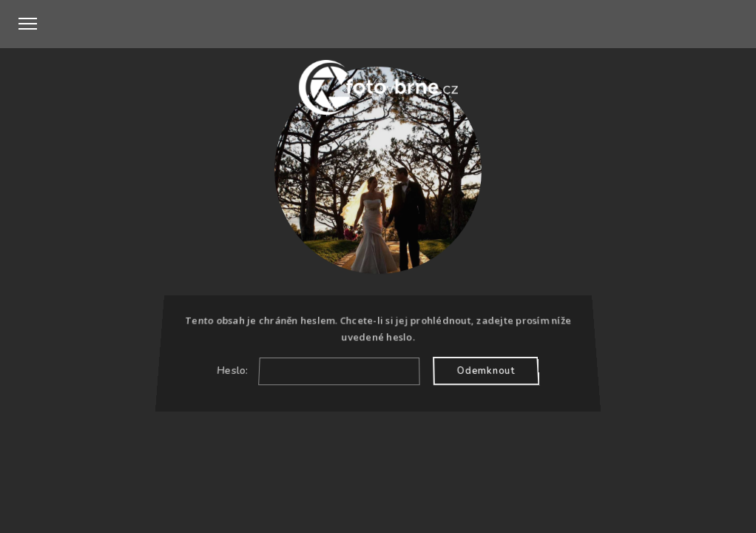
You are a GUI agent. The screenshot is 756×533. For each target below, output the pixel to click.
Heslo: (318, 371)
